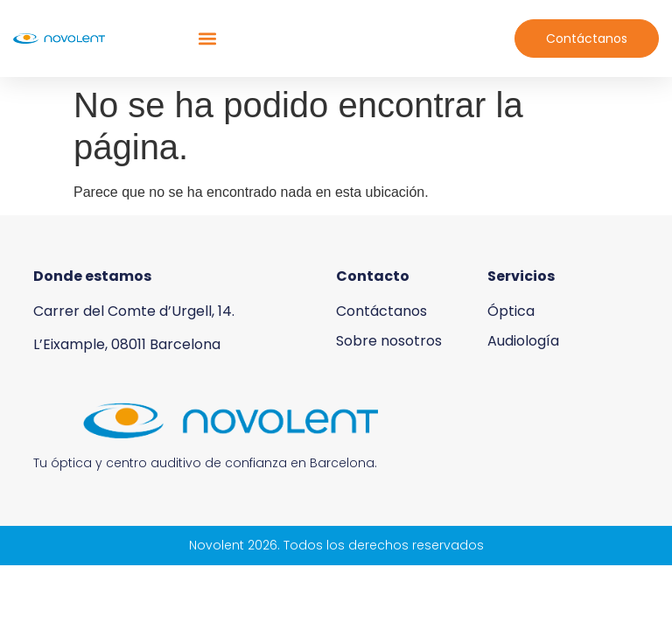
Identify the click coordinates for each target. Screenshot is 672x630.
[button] (207, 39)
